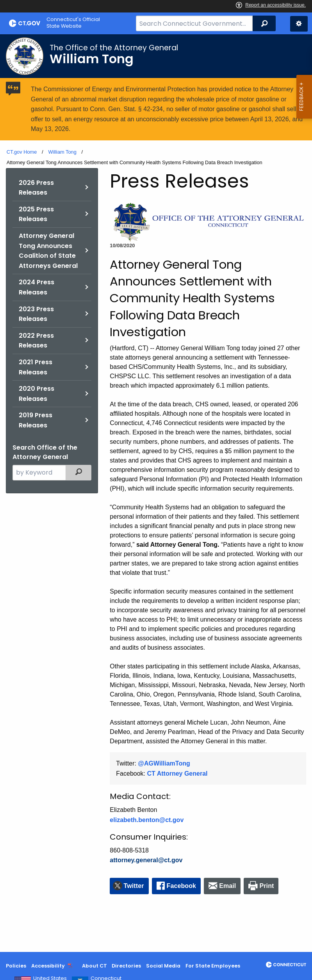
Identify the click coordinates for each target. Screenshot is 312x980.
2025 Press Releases (36, 214)
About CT (94, 966)
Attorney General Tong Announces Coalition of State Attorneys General (48, 251)
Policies (16, 966)
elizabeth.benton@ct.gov (147, 820)
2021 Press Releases (36, 367)
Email (227, 886)
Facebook (182, 886)
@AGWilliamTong (164, 763)
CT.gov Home (22, 152)
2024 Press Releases (37, 287)
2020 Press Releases (37, 394)
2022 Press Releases (36, 341)
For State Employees (213, 966)
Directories (126, 966)
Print (267, 886)
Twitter (134, 886)
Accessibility (48, 966)
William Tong (62, 152)
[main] (156, 493)
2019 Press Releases (36, 420)
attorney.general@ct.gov (146, 860)
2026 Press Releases (36, 188)
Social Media (163, 966)
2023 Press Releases (36, 314)
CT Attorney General (177, 774)
